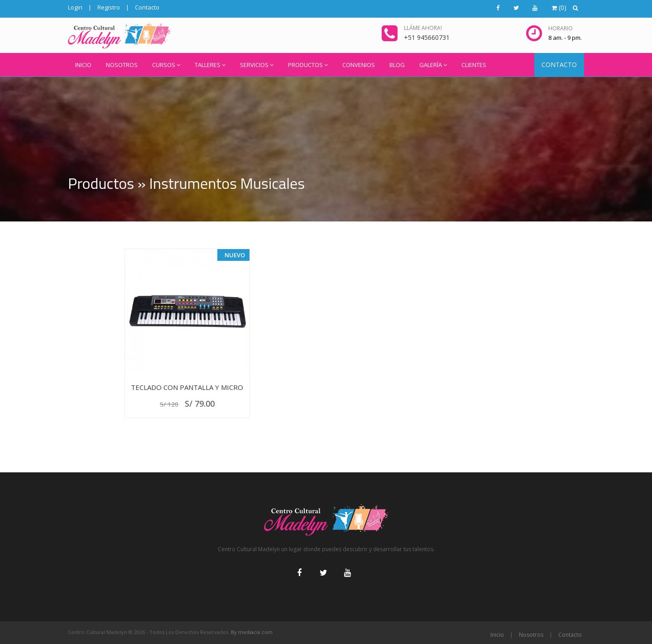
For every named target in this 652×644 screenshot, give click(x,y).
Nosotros (531, 635)
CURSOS (166, 65)
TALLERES (210, 65)
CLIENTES (474, 65)
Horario (561, 28)
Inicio (497, 635)
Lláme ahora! (423, 28)
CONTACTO (559, 65)
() (559, 7)
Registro (109, 7)
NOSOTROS (122, 65)
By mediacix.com (252, 632)
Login (75, 7)
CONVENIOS (359, 65)
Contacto (147, 7)
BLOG (397, 65)
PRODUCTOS (308, 65)
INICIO (83, 65)
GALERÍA (433, 65)
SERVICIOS (257, 65)
